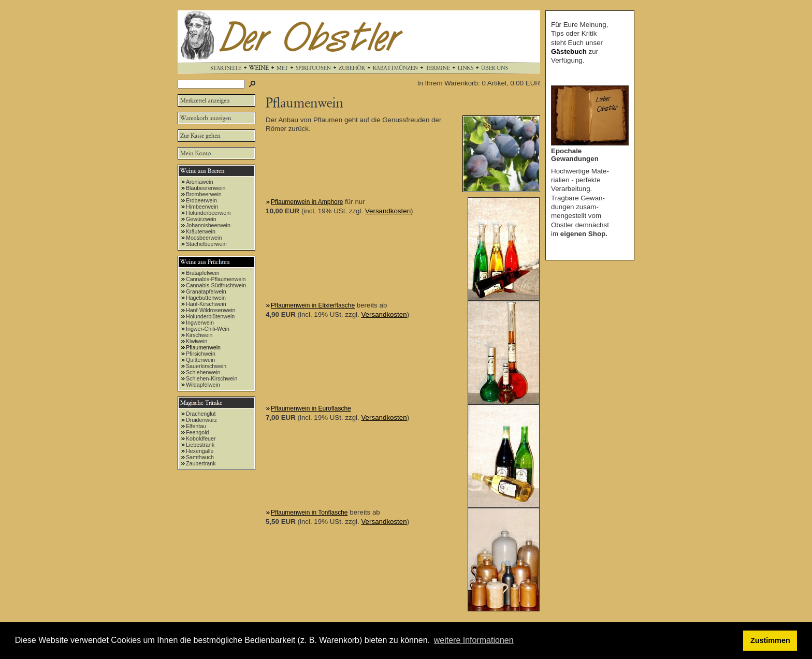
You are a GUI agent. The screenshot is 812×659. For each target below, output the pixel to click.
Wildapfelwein (203, 385)
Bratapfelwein (203, 273)
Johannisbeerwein (208, 225)
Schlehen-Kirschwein (212, 378)
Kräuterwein (201, 231)
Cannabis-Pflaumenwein (216, 279)
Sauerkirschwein (206, 366)
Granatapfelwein (206, 291)
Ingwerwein (200, 323)
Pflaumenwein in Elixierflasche (313, 305)
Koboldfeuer (201, 438)
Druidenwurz (201, 420)
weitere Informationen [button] (474, 640)
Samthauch (200, 457)
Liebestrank (200, 445)
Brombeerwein (204, 194)
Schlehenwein (203, 372)
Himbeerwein (202, 207)
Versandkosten (388, 211)
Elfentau (196, 426)
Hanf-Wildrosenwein (211, 310)
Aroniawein (200, 182)
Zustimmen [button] (770, 640)
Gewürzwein (201, 219)
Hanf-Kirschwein (206, 304)
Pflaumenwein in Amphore (307, 202)
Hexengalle (200, 451)
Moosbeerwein (204, 238)
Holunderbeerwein (208, 213)
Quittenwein (200, 360)
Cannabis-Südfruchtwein (216, 285)
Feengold (197, 432)
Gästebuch (569, 52)
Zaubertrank (201, 463)
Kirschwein (199, 335)
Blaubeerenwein (206, 188)
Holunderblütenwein (210, 316)
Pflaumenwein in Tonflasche (309, 512)
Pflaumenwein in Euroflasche (311, 408)
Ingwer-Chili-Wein (208, 329)
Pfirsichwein (201, 354)
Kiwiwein (197, 341)
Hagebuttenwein (206, 298)
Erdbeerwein (201, 200)
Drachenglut (201, 414)
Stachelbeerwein (206, 244)
